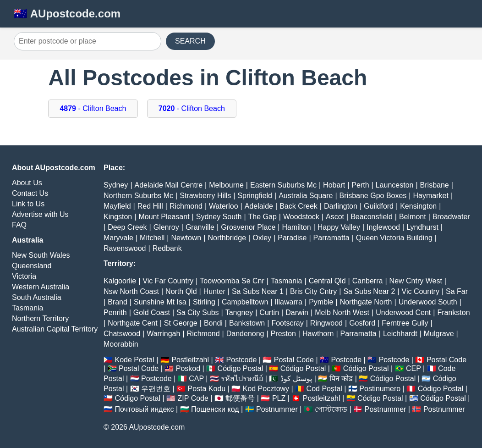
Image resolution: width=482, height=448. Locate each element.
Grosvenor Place (248, 227)
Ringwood (326, 323)
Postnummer (277, 409)
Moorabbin (121, 344)
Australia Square (306, 196)
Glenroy (166, 227)
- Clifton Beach (93, 108)
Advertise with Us (40, 214)
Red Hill (150, 206)
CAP (196, 379)
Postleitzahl (190, 360)
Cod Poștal (324, 389)
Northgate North (366, 302)
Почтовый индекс (144, 409)
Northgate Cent (133, 323)
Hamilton (297, 227)
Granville (200, 227)
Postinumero (380, 389)
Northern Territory (40, 318)
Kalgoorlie (120, 281)
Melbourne (226, 185)
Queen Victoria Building (394, 238)
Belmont (413, 217)
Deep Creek (127, 227)
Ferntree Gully (405, 323)
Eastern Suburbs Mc (283, 185)
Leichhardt (400, 334)
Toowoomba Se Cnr (232, 281)
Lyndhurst (422, 227)
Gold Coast (152, 312)
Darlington (341, 206)
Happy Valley (339, 227)
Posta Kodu (206, 389)
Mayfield (117, 206)
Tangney (239, 312)
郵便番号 (240, 398)
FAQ (19, 225)
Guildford (379, 206)
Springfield (255, 196)
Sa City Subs (197, 312)
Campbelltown (245, 302)
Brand (118, 302)
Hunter (214, 291)
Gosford (362, 323)
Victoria (24, 276)
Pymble (321, 302)
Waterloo (223, 206)
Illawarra (289, 302)
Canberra (368, 281)
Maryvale (118, 238)
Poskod (188, 368)
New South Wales (41, 255)
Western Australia (41, 287)
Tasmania (27, 308)
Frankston (453, 312)
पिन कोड (341, 379)
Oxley (262, 238)
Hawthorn (318, 334)
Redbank (167, 248)
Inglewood (383, 227)
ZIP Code (193, 398)
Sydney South (219, 217)
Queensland (32, 266)
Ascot (335, 217)
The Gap (263, 217)
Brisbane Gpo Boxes (373, 196)
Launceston (395, 185)
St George (181, 323)
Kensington (418, 206)
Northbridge (227, 238)
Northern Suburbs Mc (138, 196)
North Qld (181, 291)
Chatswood (122, 334)
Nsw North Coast (131, 291)
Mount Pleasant (164, 217)
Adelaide (259, 206)
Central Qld (327, 281)
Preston (283, 334)
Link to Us (28, 204)
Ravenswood (125, 248)
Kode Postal (134, 360)
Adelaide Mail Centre (169, 185)
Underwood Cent (403, 312)
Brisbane (435, 185)
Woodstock (301, 217)
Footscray (287, 323)
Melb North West (342, 312)
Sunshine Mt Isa (160, 302)
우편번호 (156, 389)
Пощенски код (215, 409)
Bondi (213, 323)
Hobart (334, 185)
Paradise (292, 238)
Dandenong (245, 334)
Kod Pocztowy (266, 389)
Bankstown (247, 323)
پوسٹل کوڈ (296, 379)
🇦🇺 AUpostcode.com (67, 14)
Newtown (186, 238)
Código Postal (241, 368)
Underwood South (428, 302)
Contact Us (30, 193)
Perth (360, 185)
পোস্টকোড (331, 409)
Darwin (297, 312)
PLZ (279, 398)
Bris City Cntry (313, 291)
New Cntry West (416, 281)
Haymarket (431, 196)
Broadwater (451, 217)
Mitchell (152, 238)
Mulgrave (439, 334)
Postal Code (294, 360)
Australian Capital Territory (55, 329)
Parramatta (331, 238)
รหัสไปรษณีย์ (242, 379)
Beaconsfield (372, 217)
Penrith (115, 312)
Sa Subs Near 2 (369, 291)
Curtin (269, 312)
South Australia (37, 297)
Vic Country (421, 291)
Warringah (163, 334)
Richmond (186, 206)
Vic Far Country (168, 281)
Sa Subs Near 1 (258, 291)
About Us (27, 183)
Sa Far (457, 291)
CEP (414, 368)
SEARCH (190, 41)
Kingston (118, 217)
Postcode (242, 360)
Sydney (116, 185)
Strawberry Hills (205, 196)
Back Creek (299, 206)
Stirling (204, 302)
